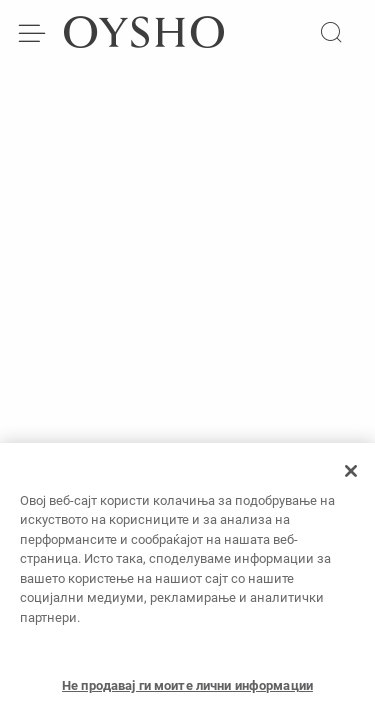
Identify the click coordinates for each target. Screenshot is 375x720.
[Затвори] (351, 476)
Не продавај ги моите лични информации (187, 690)
